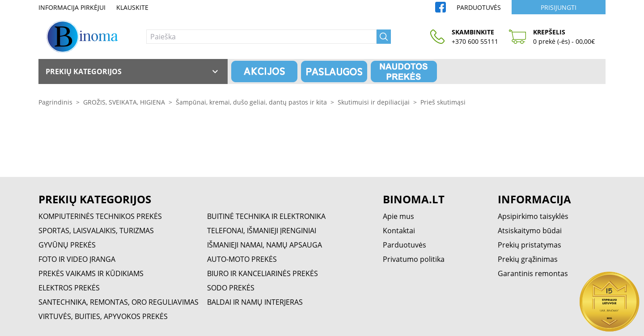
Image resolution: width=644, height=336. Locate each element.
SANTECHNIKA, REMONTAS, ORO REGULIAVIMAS (119, 302)
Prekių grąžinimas (528, 259)
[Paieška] (261, 37)
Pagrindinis (55, 102)
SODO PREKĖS (231, 288)
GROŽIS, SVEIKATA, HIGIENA (124, 102)
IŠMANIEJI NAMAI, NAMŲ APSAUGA (265, 245)
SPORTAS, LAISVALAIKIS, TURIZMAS (96, 231)
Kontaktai (399, 231)
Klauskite (132, 7)
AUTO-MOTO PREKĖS (242, 259)
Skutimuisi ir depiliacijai (374, 102)
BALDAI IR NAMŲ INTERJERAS (255, 302)
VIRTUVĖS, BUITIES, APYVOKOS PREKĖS (103, 316)
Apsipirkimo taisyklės (533, 216)
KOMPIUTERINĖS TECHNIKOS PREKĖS (100, 216)
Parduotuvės (479, 7)
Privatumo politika (414, 259)
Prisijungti (559, 7)
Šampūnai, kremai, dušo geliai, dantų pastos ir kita (251, 102)
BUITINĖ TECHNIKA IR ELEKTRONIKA (266, 216)
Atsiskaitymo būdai (530, 231)
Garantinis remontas (533, 273)
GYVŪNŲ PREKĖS (67, 245)
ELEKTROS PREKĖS (69, 288)
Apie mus (398, 216)
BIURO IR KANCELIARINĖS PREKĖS (263, 273)
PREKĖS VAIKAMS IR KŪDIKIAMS (91, 273)
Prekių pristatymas (530, 245)
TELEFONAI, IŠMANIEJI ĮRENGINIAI (262, 231)
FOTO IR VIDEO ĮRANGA (77, 259)
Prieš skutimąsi (443, 102)
